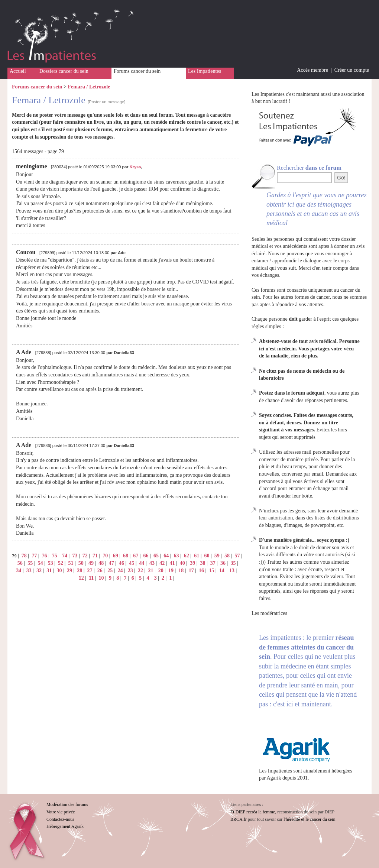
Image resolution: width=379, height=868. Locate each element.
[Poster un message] (106, 102)
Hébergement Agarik (65, 826)
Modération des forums (67, 804)
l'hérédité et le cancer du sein (309, 819)
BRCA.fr (239, 819)
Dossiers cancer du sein (64, 71)
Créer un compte (352, 70)
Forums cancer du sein (137, 71)
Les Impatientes (205, 71)
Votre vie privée (61, 812)
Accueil (18, 71)
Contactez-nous (60, 819)
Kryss (135, 167)
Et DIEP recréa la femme (253, 812)
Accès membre (312, 70)
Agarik (274, 778)
